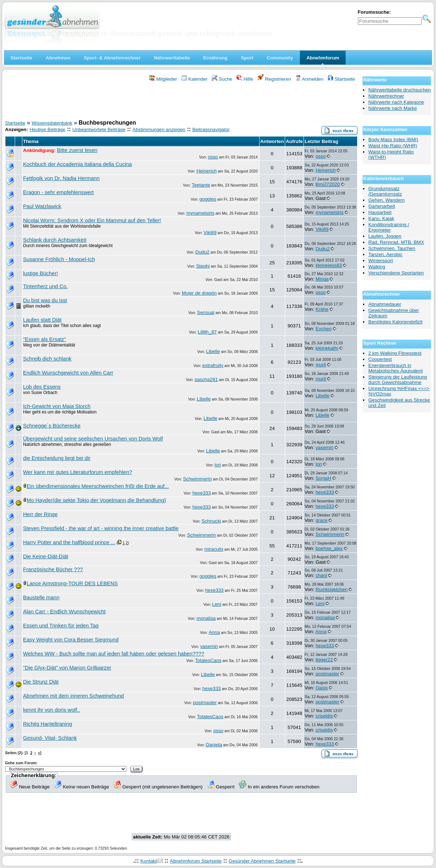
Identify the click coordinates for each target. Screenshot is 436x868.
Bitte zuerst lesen (77, 150)
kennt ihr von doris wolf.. (51, 710)
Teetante (201, 185)
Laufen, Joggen (385, 236)
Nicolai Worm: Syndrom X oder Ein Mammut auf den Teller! (92, 220)
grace (321, 520)
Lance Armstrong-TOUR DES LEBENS (72, 583)
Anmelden (309, 79)
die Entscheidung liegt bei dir (57, 458)
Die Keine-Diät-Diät (46, 556)
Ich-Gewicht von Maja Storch (57, 406)
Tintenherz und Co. (45, 286)
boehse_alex (329, 548)
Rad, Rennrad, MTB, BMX (396, 242)
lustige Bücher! (41, 273)
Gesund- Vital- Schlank (50, 738)
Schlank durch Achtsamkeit (55, 240)
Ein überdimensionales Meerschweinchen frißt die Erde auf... (98, 486)
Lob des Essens (42, 387)
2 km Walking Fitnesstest (395, 353)
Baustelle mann (41, 598)
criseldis (324, 716)
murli (321, 365)
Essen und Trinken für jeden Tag (61, 626)
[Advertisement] (181, 102)
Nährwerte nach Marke (393, 108)
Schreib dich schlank (47, 359)
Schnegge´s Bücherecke (52, 426)
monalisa (206, 618)
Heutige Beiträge (47, 129)
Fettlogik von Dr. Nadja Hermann (61, 178)
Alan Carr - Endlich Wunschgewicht (64, 612)
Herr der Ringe (40, 514)
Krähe (322, 309)
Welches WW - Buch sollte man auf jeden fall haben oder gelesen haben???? (114, 654)
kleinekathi (327, 348)
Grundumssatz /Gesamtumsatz (385, 191)
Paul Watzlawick (42, 206)
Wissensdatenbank (52, 123)
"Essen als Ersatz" (45, 339)
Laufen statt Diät (42, 320)
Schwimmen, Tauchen (392, 248)
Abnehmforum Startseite (196, 861)
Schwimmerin (197, 479)
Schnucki (211, 521)
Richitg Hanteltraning (48, 724)
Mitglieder (163, 79)
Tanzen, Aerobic (385, 254)
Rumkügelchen (331, 589)
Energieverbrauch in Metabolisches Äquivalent (395, 368)
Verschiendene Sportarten (396, 273)
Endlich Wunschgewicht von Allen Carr (68, 373)
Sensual (206, 312)
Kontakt (149, 861)
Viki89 (210, 232)
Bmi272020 (327, 184)
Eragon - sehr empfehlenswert (58, 192)
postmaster (327, 674)
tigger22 (324, 660)
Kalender (194, 79)
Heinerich (207, 171)
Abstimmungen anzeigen (159, 129)
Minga (322, 279)
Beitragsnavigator (211, 129)
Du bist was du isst (45, 300)
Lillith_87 (207, 332)
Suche (222, 79)
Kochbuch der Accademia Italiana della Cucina (77, 164)
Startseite (341, 79)
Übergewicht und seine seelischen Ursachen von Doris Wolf (93, 439)
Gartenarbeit (382, 206)
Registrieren (274, 79)
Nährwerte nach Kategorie (396, 102)
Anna (214, 632)
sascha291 (206, 379)
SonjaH (323, 478)
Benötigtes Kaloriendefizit (395, 322)
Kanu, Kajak (381, 218)
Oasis (322, 688)
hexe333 (201, 493)
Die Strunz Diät (41, 682)
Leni (217, 604)
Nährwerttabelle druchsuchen (399, 90)
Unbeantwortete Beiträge (99, 129)
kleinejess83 (329, 265)
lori (218, 465)
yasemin (324, 448)
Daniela (214, 745)
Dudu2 (203, 252)
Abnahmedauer (385, 304)
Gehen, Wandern (386, 200)
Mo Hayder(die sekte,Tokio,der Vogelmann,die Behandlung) (96, 500)
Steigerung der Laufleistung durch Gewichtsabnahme (398, 380)
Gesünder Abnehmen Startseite (262, 861)
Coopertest (380, 359)
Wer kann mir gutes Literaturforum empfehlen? (78, 472)
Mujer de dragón (199, 293)
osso (213, 157)
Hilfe (245, 79)
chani (321, 575)
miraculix (214, 549)
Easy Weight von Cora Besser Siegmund (71, 640)
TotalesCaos (208, 660)
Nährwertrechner (386, 96)
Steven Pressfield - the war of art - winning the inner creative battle (101, 528)
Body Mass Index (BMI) (393, 140)
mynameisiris (201, 213)
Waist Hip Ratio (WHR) (393, 146)
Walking (377, 267)
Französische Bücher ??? (53, 569)
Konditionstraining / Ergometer (389, 227)
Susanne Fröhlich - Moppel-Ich (59, 259)
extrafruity (213, 365)
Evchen (323, 329)
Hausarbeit (380, 212)
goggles (208, 199)
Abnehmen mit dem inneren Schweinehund (73, 696)
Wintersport (381, 261)
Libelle (213, 351)
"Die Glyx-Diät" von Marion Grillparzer (67, 668)
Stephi (203, 266)
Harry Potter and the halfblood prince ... (69, 542)
